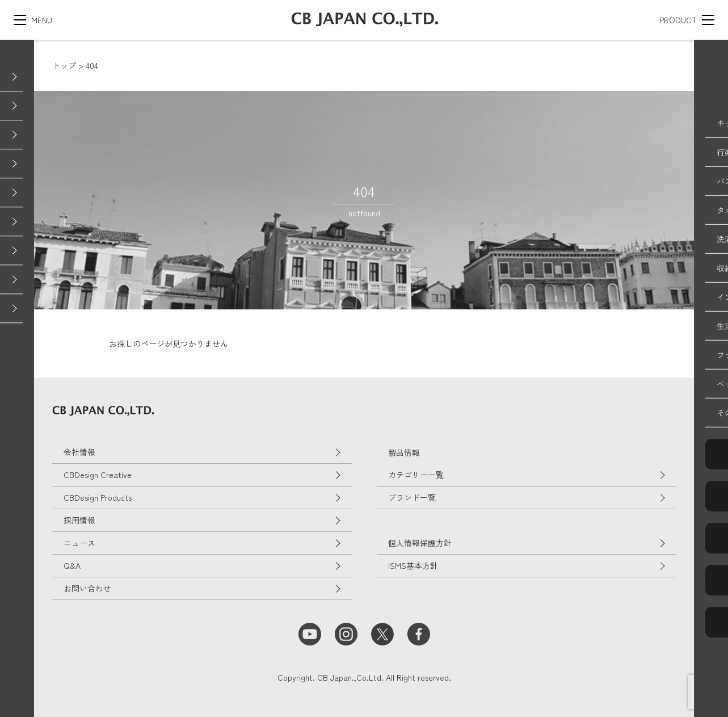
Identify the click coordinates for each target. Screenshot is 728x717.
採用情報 (79, 520)
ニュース (79, 543)
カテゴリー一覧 (416, 475)
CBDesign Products (98, 497)
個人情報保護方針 (420, 543)
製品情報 (404, 452)
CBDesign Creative (98, 475)
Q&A (72, 565)
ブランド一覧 (412, 497)
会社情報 (79, 452)
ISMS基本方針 (413, 565)
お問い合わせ (87, 588)
